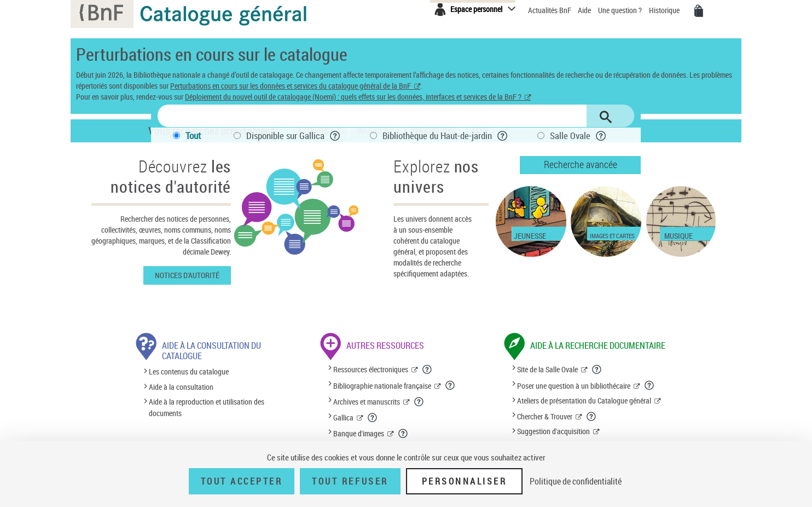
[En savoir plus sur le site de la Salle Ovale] (597, 370)
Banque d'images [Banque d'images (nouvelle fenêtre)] (359, 433)
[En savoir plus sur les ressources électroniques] (427, 370)
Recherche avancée (581, 164)
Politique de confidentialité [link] (576, 481)
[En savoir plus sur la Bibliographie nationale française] (450, 385)
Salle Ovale (570, 136)
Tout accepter (242, 481)
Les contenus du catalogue (189, 372)
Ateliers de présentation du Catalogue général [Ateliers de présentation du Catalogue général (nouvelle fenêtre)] (584, 401)
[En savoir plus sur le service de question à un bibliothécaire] (649, 385)
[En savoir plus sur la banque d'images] (403, 434)
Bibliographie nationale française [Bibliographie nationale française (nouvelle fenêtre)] (382, 386)
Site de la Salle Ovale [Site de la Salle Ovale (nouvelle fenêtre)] (547, 369)
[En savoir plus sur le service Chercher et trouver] (591, 417)
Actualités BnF (550, 10)
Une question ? (621, 10)
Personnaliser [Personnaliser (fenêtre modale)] (465, 481)
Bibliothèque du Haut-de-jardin (437, 136)
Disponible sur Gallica (285, 136)
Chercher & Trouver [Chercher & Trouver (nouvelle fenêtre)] (545, 416)
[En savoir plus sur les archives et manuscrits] (419, 402)
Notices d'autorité (187, 275)
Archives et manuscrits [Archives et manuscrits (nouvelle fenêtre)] (367, 402)
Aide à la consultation (181, 387)
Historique (665, 10)
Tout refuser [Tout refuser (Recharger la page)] (350, 481)
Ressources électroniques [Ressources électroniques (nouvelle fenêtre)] (371, 369)
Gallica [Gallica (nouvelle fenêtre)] (343, 417)
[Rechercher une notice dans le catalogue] (372, 116)
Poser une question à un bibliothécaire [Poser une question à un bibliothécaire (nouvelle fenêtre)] (574, 386)
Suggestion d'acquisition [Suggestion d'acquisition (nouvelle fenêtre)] (553, 431)
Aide (585, 10)
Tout (193, 136)
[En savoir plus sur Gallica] (373, 418)
